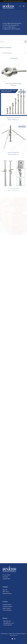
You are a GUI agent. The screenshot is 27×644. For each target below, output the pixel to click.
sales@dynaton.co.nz (20, 1)
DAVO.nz (15, 635)
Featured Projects (7, 593)
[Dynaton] (8, 6)
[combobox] (13, 53)
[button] (24, 6)
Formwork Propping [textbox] (13, 53)
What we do (6, 592)
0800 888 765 (10, 1)
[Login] (19, 6)
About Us (5, 590)
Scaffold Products (7, 605)
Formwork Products (7, 606)
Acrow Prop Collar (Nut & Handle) (13, 86)
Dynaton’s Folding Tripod (13, 158)
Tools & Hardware (7, 610)
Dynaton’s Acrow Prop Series (13, 123)
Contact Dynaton (8, 625)
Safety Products (7, 608)
